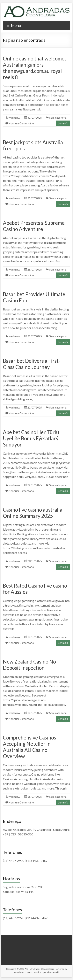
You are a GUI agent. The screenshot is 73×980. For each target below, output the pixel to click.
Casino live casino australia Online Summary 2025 (33, 513)
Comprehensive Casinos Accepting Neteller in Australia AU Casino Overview (29, 747)
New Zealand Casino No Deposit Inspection (29, 665)
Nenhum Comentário (21, 123)
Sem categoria (58, 118)
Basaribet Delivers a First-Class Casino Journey (32, 364)
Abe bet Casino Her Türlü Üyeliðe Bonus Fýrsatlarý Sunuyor (31, 438)
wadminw (14, 118)
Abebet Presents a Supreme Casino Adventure (34, 226)
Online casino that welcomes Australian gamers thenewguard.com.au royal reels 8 (35, 68)
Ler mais (63, 123)
